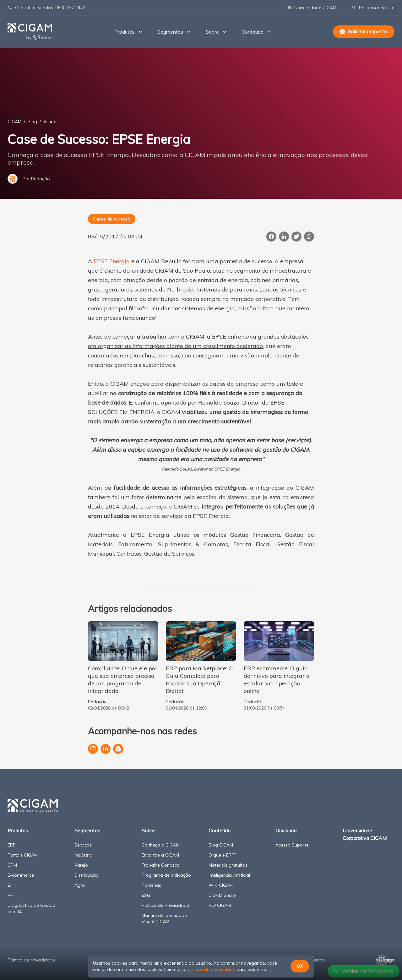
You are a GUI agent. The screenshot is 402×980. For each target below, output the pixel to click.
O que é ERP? (222, 855)
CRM (12, 865)
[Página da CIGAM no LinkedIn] (106, 749)
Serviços (83, 845)
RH (11, 895)
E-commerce (21, 875)
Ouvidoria (286, 830)
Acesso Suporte (292, 845)
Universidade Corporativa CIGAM (365, 834)
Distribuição (87, 875)
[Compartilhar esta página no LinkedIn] (284, 237)
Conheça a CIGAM (160, 845)
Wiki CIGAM (221, 885)
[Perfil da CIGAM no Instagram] (93, 749)
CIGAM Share (222, 895)
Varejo (81, 865)
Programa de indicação (166, 875)
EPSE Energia (112, 261)
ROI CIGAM (220, 905)
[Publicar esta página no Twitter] (296, 237)
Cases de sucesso (112, 219)
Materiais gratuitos (228, 865)
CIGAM (14, 122)
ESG (146, 895)
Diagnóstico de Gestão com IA (31, 908)
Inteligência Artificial (229, 875)
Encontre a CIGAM (160, 855)
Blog (32, 122)
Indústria (83, 855)
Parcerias (151, 885)
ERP (12, 845)
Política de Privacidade (165, 905)
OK (300, 966)
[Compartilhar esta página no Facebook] (271, 237)
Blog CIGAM (221, 845)
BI (9, 885)
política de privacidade (212, 969)
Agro (80, 885)
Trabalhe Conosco (161, 865)
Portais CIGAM (23, 855)
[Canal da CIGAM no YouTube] (118, 749)
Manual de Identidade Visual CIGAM (164, 918)
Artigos (51, 122)
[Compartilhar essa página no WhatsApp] (309, 237)
